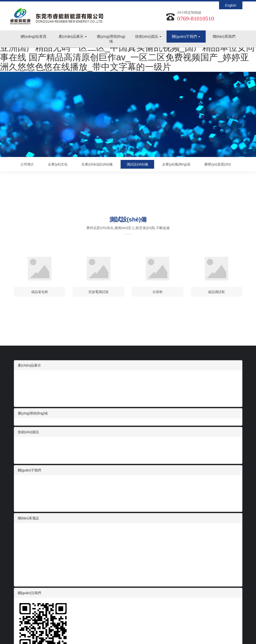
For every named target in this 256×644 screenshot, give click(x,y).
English (231, 5)
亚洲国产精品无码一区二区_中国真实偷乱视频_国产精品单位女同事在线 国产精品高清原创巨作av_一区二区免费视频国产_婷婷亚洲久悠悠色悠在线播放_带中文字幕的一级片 (127, 57)
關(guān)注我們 (29, 593)
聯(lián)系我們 (224, 37)
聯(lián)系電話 (28, 518)
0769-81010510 (196, 18)
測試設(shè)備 (137, 164)
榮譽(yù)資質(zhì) (218, 164)
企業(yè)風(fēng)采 (176, 164)
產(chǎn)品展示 (73, 37)
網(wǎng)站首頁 (34, 37)
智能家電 (25, 381)
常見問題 (25, 458)
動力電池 (25, 401)
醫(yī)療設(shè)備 (31, 386)
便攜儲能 (25, 396)
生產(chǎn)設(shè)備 (97, 164)
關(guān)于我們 (186, 37)
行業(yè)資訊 (27, 443)
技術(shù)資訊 (148, 37)
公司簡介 (27, 164)
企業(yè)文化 (58, 164)
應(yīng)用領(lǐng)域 (111, 39)
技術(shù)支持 (28, 453)
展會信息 (25, 448)
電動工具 (25, 391)
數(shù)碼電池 (28, 376)
